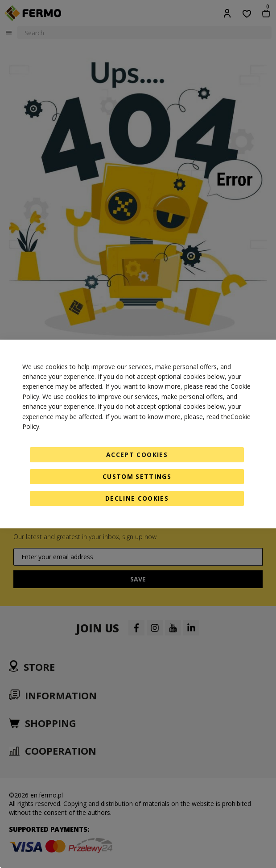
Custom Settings (137, 476)
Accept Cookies (137, 455)
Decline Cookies (137, 498)
